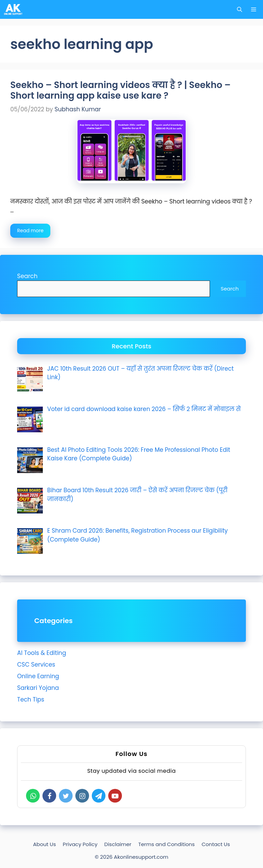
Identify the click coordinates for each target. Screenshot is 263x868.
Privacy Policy (80, 844)
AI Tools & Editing (42, 653)
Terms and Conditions (167, 844)
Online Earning (38, 676)
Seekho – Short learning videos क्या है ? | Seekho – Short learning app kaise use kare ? (120, 90)
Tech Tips (31, 699)
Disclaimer (118, 844)
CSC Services (36, 665)
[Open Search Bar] (240, 9)
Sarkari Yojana (38, 688)
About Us (44, 844)
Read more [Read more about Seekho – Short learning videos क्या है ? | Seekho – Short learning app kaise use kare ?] (30, 231)
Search (27, 276)
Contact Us (216, 844)
